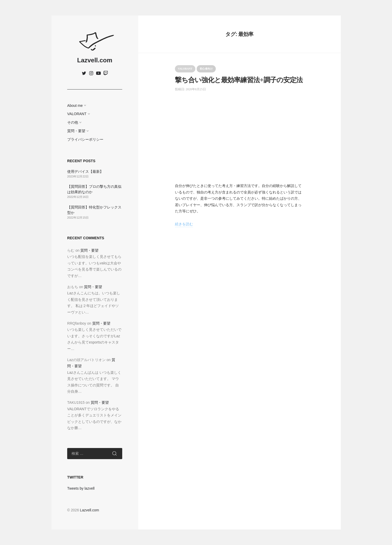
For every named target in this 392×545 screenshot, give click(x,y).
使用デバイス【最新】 (85, 171)
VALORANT (77, 114)
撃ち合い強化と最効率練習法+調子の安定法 (239, 80)
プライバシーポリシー (85, 139)
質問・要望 (76, 131)
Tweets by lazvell (81, 488)
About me (75, 106)
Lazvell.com (95, 60)
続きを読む (184, 224)
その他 (73, 122)
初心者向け (206, 69)
